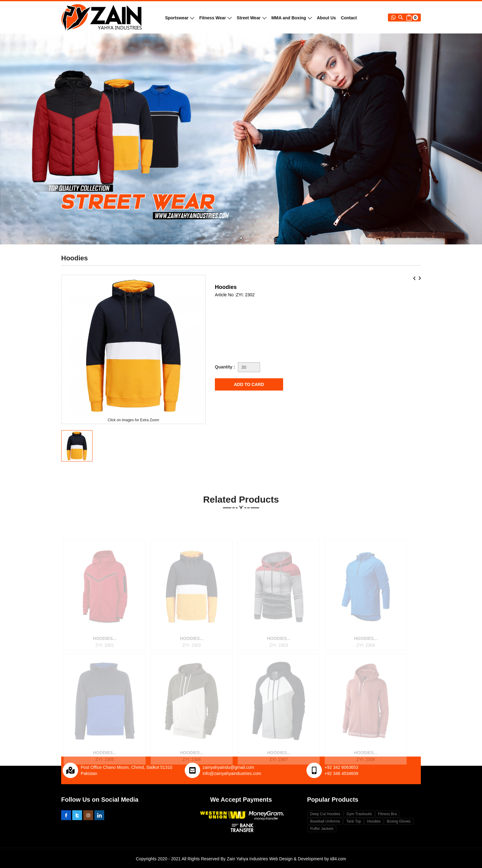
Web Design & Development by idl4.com (308, 859)
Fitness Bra (387, 814)
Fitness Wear (215, 18)
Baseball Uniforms (325, 821)
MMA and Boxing (292, 18)
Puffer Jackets (322, 829)
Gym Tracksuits (359, 814)
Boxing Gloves (399, 821)
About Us (326, 18)
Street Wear (252, 18)
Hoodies (374, 821)
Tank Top (354, 821)
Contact (349, 18)
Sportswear (180, 18)
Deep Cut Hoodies (325, 814)
